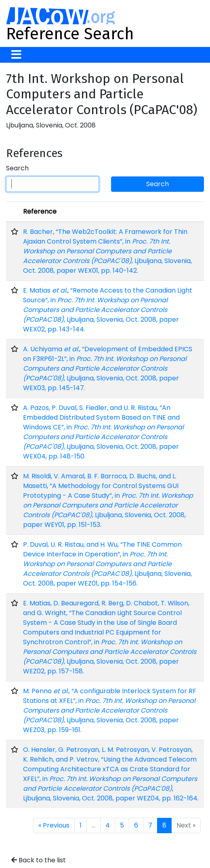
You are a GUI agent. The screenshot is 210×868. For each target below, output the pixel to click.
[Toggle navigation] (16, 55)
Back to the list (39, 860)
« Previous (54, 825)
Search (17, 168)
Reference (40, 211)
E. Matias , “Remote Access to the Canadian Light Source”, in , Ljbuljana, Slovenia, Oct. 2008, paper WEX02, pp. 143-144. (108, 310)
